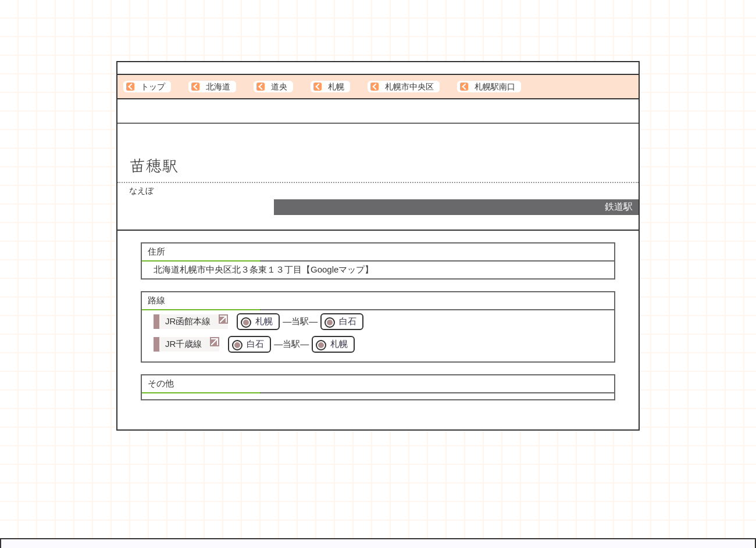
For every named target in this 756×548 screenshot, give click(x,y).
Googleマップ (338, 269)
